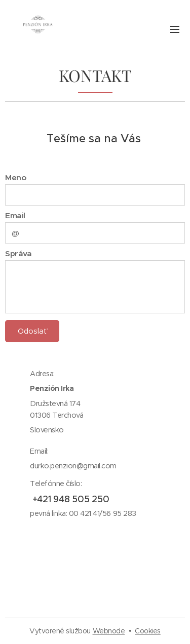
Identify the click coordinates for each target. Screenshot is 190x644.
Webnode (109, 631)
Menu (175, 29)
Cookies (148, 631)
